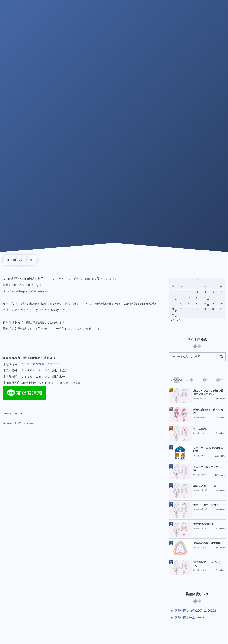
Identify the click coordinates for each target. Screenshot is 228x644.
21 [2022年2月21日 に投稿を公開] (173, 309)
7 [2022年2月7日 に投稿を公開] (173, 298)
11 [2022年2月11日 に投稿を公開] (205, 298)
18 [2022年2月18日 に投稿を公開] (205, 304)
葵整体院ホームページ (189, 618)
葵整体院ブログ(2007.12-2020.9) (196, 611)
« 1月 (172, 320)
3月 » (180, 320)
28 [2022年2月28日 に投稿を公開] (173, 315)
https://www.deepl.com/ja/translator (25, 292)
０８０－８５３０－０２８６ (40, 364)
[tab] (176, 380)
